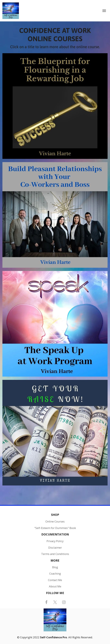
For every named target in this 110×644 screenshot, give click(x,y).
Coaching (55, 574)
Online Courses (55, 521)
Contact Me (55, 580)
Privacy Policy (55, 541)
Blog (55, 567)
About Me (55, 586)
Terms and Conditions (55, 554)
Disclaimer (55, 548)
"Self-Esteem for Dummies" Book (55, 528)
